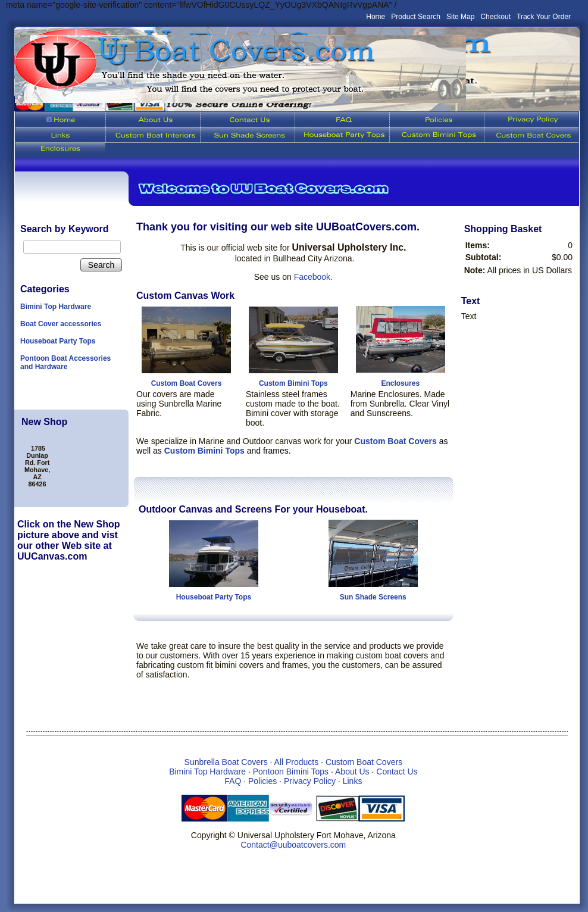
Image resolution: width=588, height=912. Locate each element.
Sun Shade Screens (373, 597)
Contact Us (397, 772)
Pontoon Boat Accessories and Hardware (65, 363)
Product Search (416, 17)
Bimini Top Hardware (56, 307)
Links (353, 781)
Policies (262, 781)
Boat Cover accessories (61, 324)
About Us (352, 772)
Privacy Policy (310, 781)
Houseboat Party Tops (58, 341)
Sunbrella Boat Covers (226, 762)
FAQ (233, 781)
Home (376, 17)
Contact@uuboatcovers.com (293, 845)
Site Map (460, 17)
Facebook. (313, 277)
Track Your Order (544, 17)
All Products (297, 762)
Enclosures (400, 383)
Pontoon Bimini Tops (291, 772)
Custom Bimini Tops (293, 383)
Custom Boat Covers (187, 383)
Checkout (495, 17)
